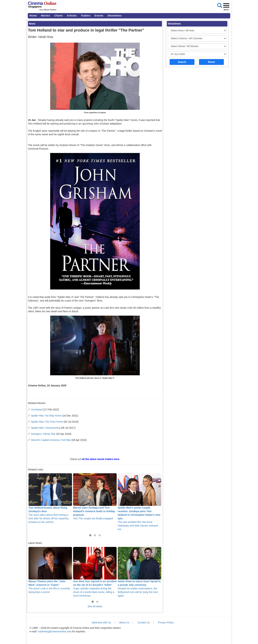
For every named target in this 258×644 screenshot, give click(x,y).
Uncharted (37, 410)
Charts (59, 15)
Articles (72, 15)
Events (99, 15)
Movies (46, 15)
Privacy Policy (166, 623)
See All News (95, 606)
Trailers (86, 15)
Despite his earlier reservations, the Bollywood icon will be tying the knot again (139, 572)
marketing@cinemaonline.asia (55, 631)
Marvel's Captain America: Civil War (51, 440)
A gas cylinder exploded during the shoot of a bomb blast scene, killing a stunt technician (95, 572)
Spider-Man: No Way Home (46, 416)
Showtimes (115, 15)
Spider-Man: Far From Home (47, 422)
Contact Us (144, 623)
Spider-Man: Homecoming (46, 428)
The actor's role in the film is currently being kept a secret (50, 570)
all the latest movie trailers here (101, 459)
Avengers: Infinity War (43, 434)
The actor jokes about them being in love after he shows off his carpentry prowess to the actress (50, 498)
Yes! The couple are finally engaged (95, 497)
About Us (124, 623)
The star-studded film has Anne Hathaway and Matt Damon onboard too (139, 502)
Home (33, 15)
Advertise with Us (101, 623)
